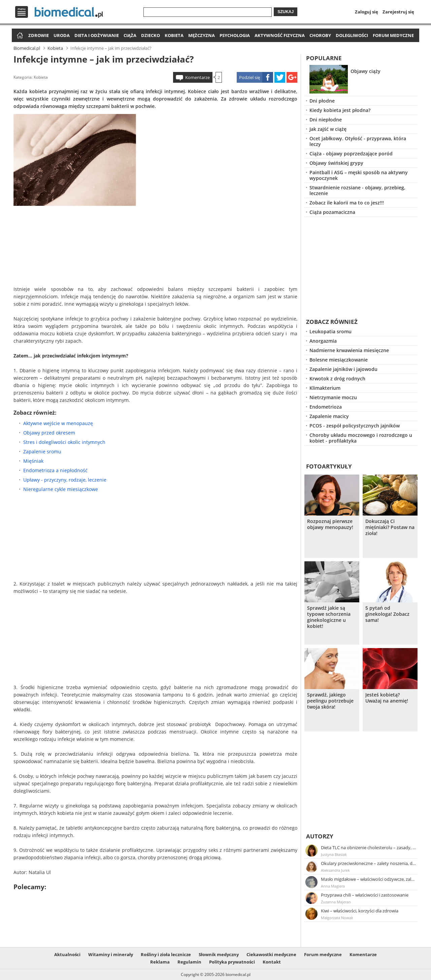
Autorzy (320, 836)
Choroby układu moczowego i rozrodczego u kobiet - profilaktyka (361, 438)
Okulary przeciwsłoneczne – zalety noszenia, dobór (369, 863)
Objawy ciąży (366, 71)
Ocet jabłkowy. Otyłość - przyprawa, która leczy (358, 141)
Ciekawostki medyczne (271, 954)
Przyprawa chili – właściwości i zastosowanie (365, 895)
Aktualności (67, 954)
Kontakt (272, 962)
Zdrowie (39, 35)
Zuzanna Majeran (336, 902)
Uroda (62, 35)
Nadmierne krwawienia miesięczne (349, 350)
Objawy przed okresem (49, 433)
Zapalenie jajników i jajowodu (343, 369)
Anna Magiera (333, 886)
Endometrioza (326, 407)
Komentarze (197, 77)
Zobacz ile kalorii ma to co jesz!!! (347, 203)
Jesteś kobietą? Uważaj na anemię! (387, 698)
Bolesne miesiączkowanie (339, 360)
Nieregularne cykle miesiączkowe (61, 489)
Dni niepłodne (326, 120)
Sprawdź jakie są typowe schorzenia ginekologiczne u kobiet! (329, 617)
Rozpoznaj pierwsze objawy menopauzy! (330, 524)
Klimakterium (325, 388)
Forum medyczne (393, 35)
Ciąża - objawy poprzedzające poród (351, 154)
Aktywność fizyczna (280, 35)
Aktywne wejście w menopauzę (58, 423)
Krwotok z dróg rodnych (337, 379)
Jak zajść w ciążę (328, 129)
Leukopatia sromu (330, 331)
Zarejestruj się (398, 12)
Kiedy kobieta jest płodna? (340, 110)
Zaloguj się (367, 12)
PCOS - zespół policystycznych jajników (355, 426)
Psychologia (235, 35)
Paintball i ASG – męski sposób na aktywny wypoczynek (359, 175)
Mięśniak (33, 461)
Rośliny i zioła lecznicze (166, 954)
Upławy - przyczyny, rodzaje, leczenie (65, 480)
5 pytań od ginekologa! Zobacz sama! (387, 614)
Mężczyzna (202, 35)
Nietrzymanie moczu (333, 397)
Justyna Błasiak (334, 854)
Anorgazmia (323, 341)
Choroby (320, 35)
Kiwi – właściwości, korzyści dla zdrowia (360, 911)
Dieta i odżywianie (97, 35)
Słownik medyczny (219, 954)
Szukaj (286, 12)
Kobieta (174, 35)
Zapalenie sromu (42, 451)
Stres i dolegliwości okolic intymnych (64, 442)
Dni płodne (322, 101)
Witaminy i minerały (111, 954)
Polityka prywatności (232, 962)
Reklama (160, 962)
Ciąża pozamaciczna (332, 212)
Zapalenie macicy (329, 416)
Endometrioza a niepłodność (55, 470)
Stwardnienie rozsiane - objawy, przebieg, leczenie (357, 190)
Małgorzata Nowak (337, 918)
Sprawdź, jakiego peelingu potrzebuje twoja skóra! (330, 701)
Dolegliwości (352, 35)
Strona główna (19, 36)
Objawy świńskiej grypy (336, 163)
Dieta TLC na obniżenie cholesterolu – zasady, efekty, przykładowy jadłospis (369, 847)
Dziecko (151, 35)
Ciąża (130, 35)
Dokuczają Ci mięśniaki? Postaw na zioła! (390, 527)
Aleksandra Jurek (335, 870)
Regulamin (189, 962)
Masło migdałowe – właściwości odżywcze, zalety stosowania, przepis (369, 879)
